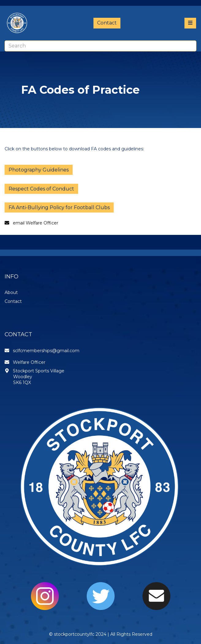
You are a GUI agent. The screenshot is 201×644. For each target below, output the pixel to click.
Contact (107, 23)
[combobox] (100, 46)
